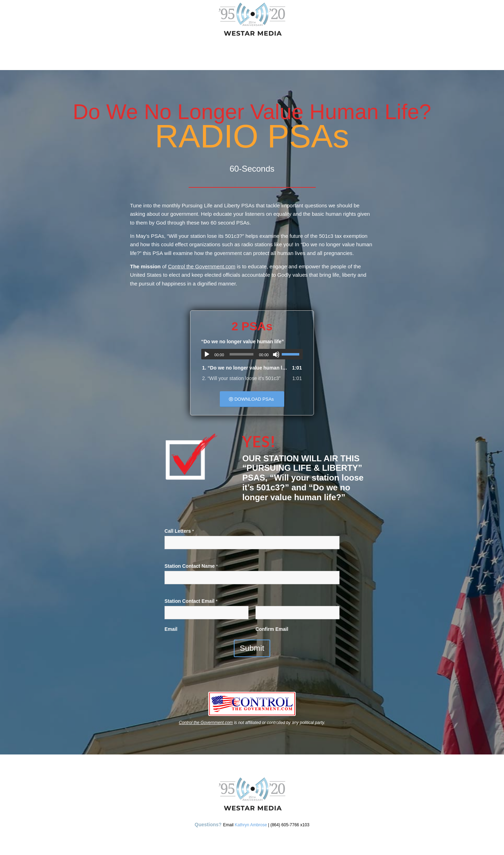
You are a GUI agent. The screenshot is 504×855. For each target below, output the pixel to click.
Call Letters (179, 531)
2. (241, 378)
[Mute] (276, 354)
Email (171, 629)
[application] (252, 354)
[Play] (207, 354)
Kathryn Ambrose (251, 825)
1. (245, 368)
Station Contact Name (191, 566)
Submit (252, 648)
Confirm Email (272, 629)
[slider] (241, 354)
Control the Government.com (202, 266)
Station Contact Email (191, 601)
